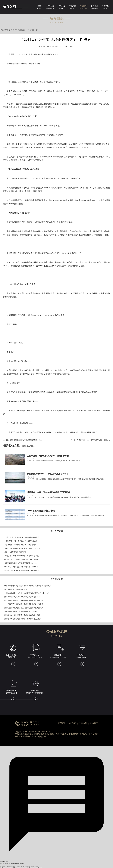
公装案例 (61, 7)
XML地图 (94, 723)
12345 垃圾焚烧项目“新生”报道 (15, 552)
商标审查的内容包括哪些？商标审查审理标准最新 (22, 615)
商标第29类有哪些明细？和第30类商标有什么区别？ (23, 619)
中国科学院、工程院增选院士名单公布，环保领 (21, 559)
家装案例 (50, 7)
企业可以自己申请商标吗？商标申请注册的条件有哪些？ (25, 604)
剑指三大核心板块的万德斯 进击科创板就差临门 (22, 570)
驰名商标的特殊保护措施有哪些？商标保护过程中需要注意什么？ (28, 586)
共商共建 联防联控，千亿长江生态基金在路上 (26, 440)
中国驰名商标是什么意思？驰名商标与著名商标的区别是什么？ (27, 593)
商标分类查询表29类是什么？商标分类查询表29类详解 (24, 608)
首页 (39, 7)
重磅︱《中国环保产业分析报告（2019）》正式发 (22, 548)
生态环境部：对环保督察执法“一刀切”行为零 (20, 545)
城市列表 (72, 723)
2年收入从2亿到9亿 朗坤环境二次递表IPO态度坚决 (22, 556)
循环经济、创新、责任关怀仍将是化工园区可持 (21, 567)
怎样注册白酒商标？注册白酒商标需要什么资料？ (22, 612)
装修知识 (83, 7)
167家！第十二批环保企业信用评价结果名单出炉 (22, 537)
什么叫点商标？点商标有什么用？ (16, 589)
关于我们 (105, 7)
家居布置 (94, 7)
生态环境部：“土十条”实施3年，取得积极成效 (93, 440)
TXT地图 (83, 723)
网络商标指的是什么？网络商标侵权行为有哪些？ (22, 597)
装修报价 (72, 7)
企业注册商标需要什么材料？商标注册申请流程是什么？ (25, 600)
